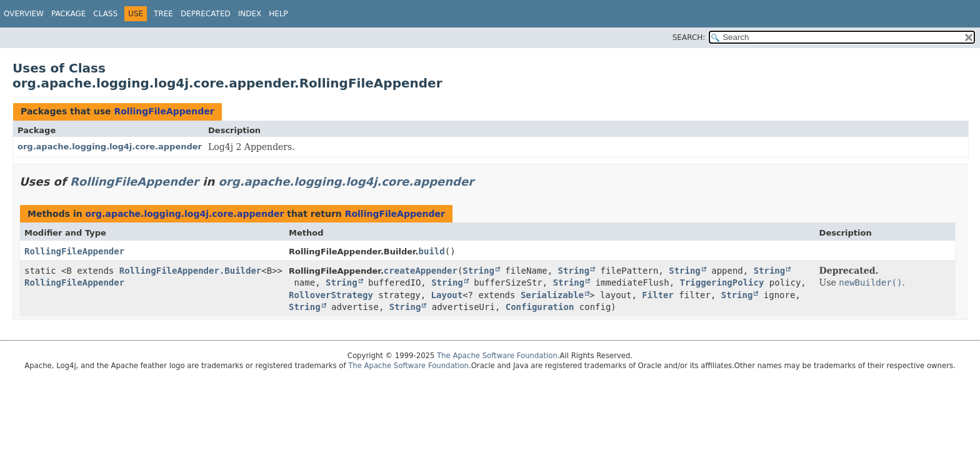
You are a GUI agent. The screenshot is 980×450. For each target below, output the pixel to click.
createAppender (421, 271)
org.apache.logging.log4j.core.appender (110, 147)
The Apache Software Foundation (497, 356)
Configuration (540, 307)
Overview (24, 14)
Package (68, 14)
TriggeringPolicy (722, 282)
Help (278, 14)
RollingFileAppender (164, 111)
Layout (447, 295)
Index (250, 14)
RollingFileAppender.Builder (191, 271)
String (478, 271)
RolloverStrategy (331, 295)
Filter (658, 295)
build (432, 251)
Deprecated (206, 14)
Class (105, 14)
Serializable (552, 295)
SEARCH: (689, 37)
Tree (163, 14)
